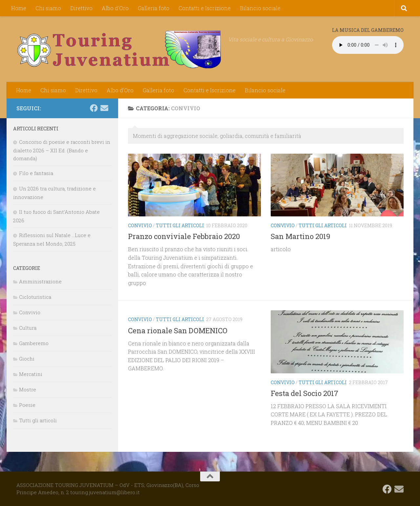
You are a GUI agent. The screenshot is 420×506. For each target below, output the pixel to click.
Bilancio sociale (260, 8)
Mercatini (31, 374)
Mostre (28, 389)
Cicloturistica (35, 297)
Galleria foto (154, 8)
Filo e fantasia (36, 173)
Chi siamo (48, 8)
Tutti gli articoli (180, 225)
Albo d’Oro (115, 8)
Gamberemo (34, 343)
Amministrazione (40, 281)
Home (19, 8)
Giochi (27, 359)
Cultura (28, 328)
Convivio (140, 225)
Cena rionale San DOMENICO (178, 330)
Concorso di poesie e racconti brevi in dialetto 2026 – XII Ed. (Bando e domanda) (62, 150)
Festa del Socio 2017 (304, 393)
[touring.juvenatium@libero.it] (104, 108)
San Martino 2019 (300, 236)
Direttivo (81, 8)
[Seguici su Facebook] (94, 108)
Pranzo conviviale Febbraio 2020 (184, 236)
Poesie (27, 405)
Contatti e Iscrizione (205, 8)
